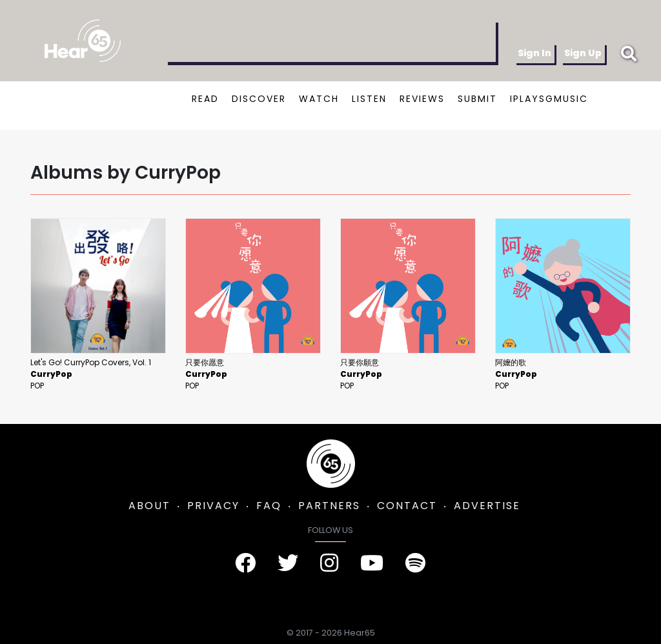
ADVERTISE (487, 506)
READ (205, 99)
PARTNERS (329, 506)
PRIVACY (213, 506)
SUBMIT (477, 99)
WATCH (319, 99)
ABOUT (149, 506)
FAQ (269, 506)
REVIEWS (422, 99)
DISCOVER (259, 99)
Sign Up (583, 53)
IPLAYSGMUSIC (549, 99)
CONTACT (407, 506)
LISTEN (369, 99)
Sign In (534, 53)
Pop (37, 386)
